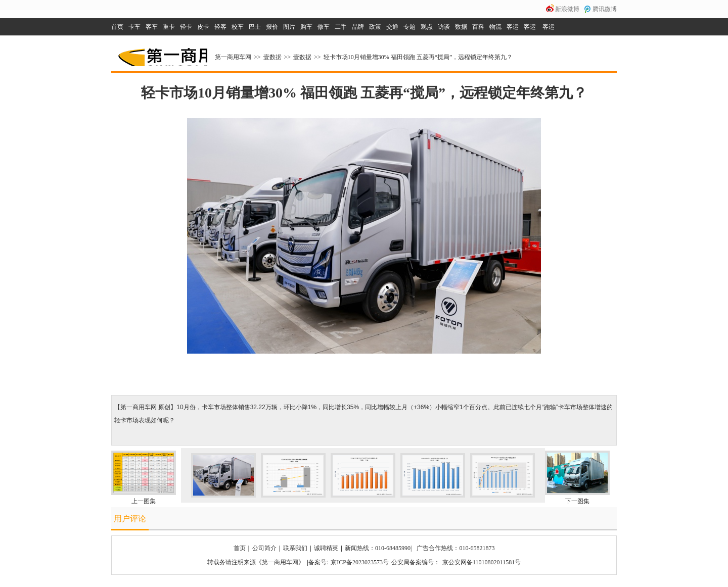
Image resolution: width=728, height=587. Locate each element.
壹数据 (272, 57)
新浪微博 (567, 9)
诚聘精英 (326, 548)
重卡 (169, 27)
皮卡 (203, 27)
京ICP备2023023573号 (360, 562)
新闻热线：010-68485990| (378, 548)
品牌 (358, 27)
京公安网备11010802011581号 (482, 562)
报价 (272, 27)
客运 (513, 27)
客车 (152, 27)
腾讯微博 (605, 9)
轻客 (220, 27)
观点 (427, 27)
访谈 (444, 27)
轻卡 (186, 27)
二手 (341, 27)
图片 (289, 27)
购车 (306, 27)
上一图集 (144, 501)
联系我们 (295, 548)
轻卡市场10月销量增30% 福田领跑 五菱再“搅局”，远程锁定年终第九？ (418, 57)
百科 (478, 27)
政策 (375, 27)
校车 (238, 27)
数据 (461, 27)
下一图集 (577, 501)
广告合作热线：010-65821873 (456, 548)
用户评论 (130, 519)
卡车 (134, 27)
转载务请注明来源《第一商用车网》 (256, 562)
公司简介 (264, 548)
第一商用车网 (162, 54)
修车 (324, 27)
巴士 (255, 27)
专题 (409, 27)
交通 (392, 27)
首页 (117, 27)
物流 (495, 27)
